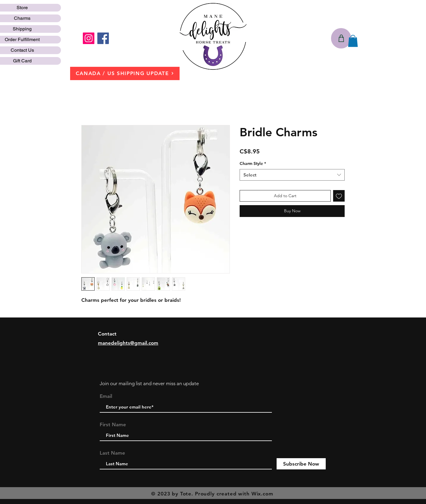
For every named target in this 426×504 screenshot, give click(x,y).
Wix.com (262, 494)
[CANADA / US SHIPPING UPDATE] (125, 73)
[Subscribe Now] (301, 464)
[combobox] (292, 175)
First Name (113, 425)
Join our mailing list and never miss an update (149, 383)
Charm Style (253, 163)
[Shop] (341, 38)
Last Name (112, 453)
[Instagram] (89, 38)
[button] (353, 41)
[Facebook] (103, 38)
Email (106, 396)
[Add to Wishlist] (339, 196)
